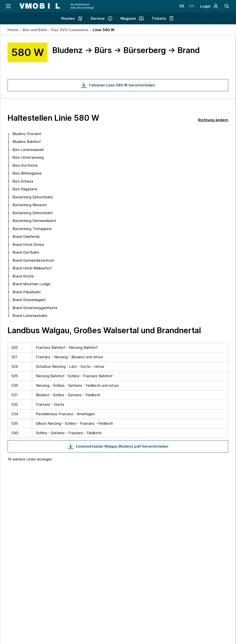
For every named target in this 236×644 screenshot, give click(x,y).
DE (182, 6)
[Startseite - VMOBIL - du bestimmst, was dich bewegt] (57, 6)
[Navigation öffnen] (8, 6)
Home (13, 30)
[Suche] (227, 6)
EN (192, 6)
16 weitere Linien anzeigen (30, 459)
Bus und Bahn (35, 30)
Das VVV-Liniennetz (70, 30)
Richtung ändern (213, 120)
